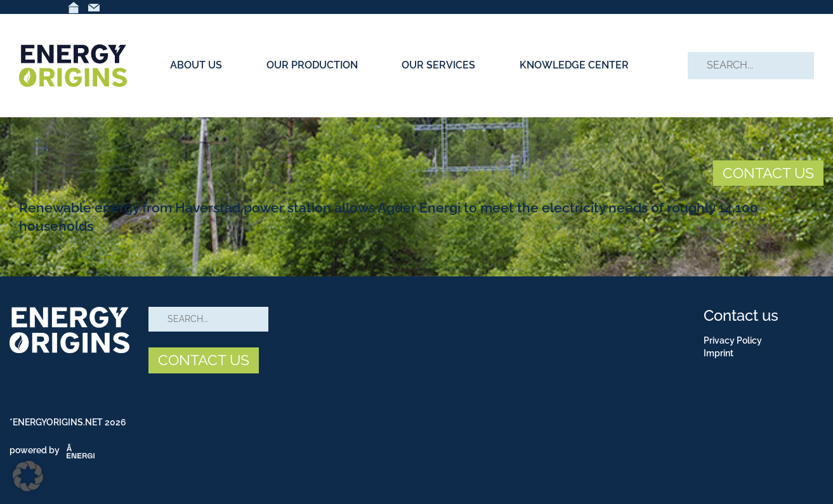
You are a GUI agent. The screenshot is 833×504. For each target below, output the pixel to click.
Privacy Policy (733, 340)
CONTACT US (768, 173)
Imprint (718, 353)
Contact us (741, 315)
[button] (28, 476)
